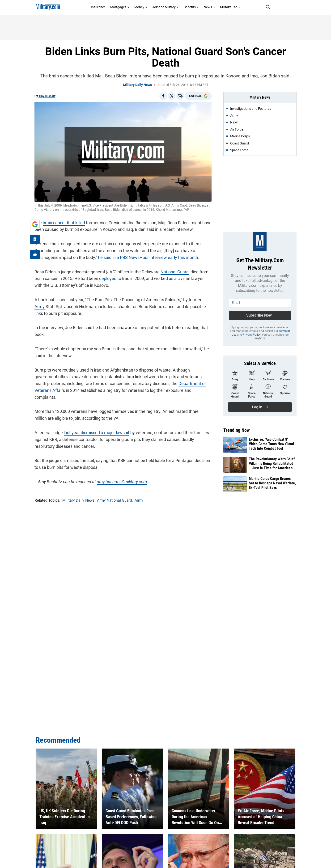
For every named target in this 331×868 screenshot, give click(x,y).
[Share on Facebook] (163, 96)
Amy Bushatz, (47, 96)
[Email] (180, 96)
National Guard (175, 272)
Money (141, 7)
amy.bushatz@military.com (122, 482)
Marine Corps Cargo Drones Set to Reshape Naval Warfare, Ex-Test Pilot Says (272, 483)
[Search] (268, 7)
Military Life (230, 7)
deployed (108, 278)
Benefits (191, 7)
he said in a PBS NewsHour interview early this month (148, 257)
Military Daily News (137, 85)
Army (40, 307)
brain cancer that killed (64, 223)
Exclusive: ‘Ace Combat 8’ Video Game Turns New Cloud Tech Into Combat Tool (271, 444)
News (210, 7)
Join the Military (166, 7)
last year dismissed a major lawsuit (97, 433)
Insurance (98, 7)
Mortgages (120, 7)
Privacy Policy (252, 335)
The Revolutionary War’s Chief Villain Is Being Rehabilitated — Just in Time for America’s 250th (272, 464)
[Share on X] (172, 96)
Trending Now (237, 430)
